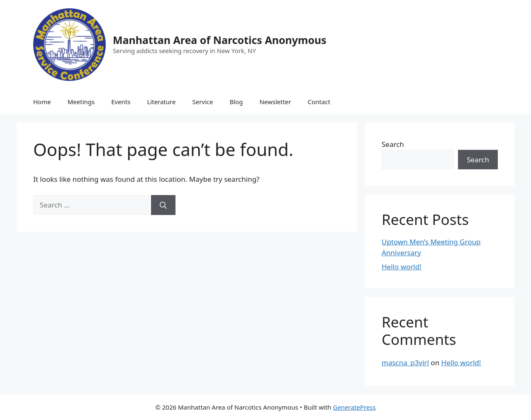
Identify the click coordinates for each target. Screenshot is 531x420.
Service (202, 102)
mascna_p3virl (405, 363)
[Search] (163, 205)
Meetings (81, 102)
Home (42, 102)
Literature (161, 102)
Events (121, 102)
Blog (236, 102)
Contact (319, 102)
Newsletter (275, 102)
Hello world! (402, 267)
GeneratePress (354, 407)
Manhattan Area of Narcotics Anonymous (220, 40)
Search (393, 144)
